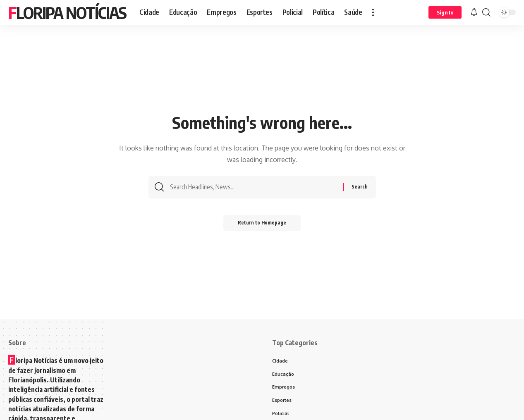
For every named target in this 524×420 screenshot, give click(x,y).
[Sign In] (445, 12)
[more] (373, 12)
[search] (486, 12)
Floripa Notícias (67, 12)
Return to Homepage (262, 225)
